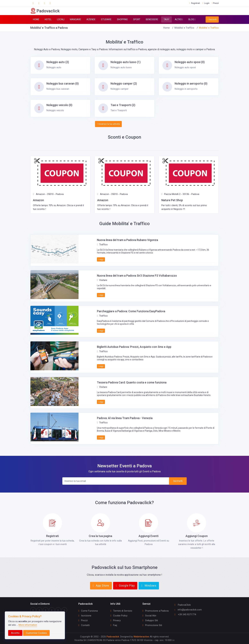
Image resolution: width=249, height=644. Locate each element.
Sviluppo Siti (150, 620)
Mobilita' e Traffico (184, 28)
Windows (149, 586)
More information (28, 625)
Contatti (84, 625)
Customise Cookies (36, 633)
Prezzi (83, 620)
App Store (101, 586)
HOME (36, 19)
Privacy (116, 620)
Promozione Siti (152, 625)
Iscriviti (212, 19)
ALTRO (179, 19)
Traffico (102, 245)
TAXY (166, 19)
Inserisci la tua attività (108, 124)
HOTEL (48, 19)
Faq (114, 625)
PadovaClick (183, 605)
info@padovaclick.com (188, 610)
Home (166, 28)
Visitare (102, 280)
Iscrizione (85, 616)
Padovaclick (113, 637)
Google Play (125, 586)
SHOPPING (122, 19)
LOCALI (61, 19)
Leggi (101, 259)
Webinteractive (142, 637)
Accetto (15, 633)
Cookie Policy (119, 616)
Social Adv (149, 616)
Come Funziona (88, 611)
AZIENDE (91, 19)
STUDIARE (106, 19)
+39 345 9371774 (185, 614)
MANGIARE (75, 19)
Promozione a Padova (156, 611)
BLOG (192, 19)
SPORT (137, 19)
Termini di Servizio (121, 611)
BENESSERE (152, 19)
